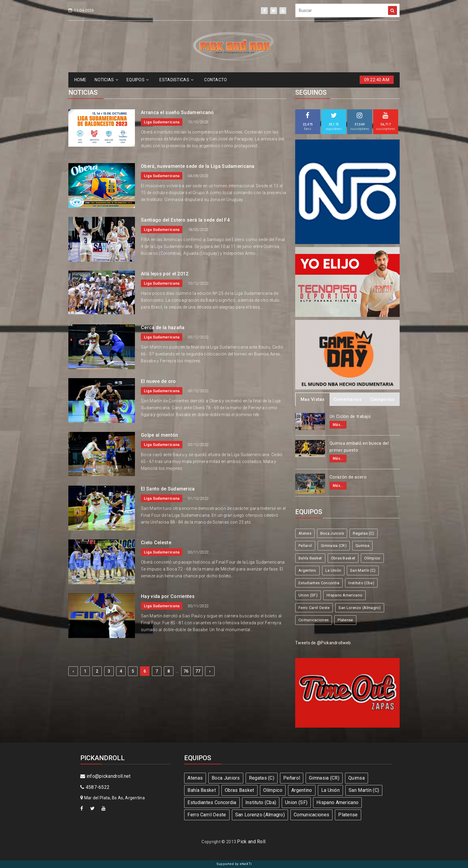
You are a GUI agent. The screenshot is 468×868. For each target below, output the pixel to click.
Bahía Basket (310, 558)
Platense (345, 620)
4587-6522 (95, 787)
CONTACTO (215, 80)
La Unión (333, 570)
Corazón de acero (348, 477)
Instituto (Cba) (361, 583)
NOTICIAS (106, 80)
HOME (80, 80)
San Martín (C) (363, 570)
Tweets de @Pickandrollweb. (324, 643)
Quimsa (362, 546)
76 (186, 671)
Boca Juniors (332, 533)
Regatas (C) (363, 533)
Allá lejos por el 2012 (165, 274)
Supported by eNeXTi (234, 864)
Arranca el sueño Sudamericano (177, 112)
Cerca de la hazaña (163, 328)
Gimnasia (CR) (334, 546)
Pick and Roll (251, 842)
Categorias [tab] (382, 399)
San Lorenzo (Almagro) (360, 608)
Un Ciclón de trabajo (350, 416)
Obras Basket (343, 558)
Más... (338, 425)
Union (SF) (308, 595)
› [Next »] (210, 671)
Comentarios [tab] (347, 399)
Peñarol (305, 546)
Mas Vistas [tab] (313, 399)
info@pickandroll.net (106, 776)
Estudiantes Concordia (319, 583)
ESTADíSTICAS (176, 80)
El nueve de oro (158, 381)
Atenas (305, 533)
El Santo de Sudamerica (168, 489)
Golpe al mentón (160, 435)
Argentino (307, 570)
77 (198, 671)
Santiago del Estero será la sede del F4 (185, 220)
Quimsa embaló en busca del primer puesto (359, 447)
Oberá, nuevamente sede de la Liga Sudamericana (198, 166)
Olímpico (372, 558)
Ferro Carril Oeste (314, 608)
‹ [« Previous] (73, 671)
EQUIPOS (138, 80)
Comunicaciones (314, 620)
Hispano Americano (344, 595)
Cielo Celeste (156, 543)
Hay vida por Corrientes (168, 596)
